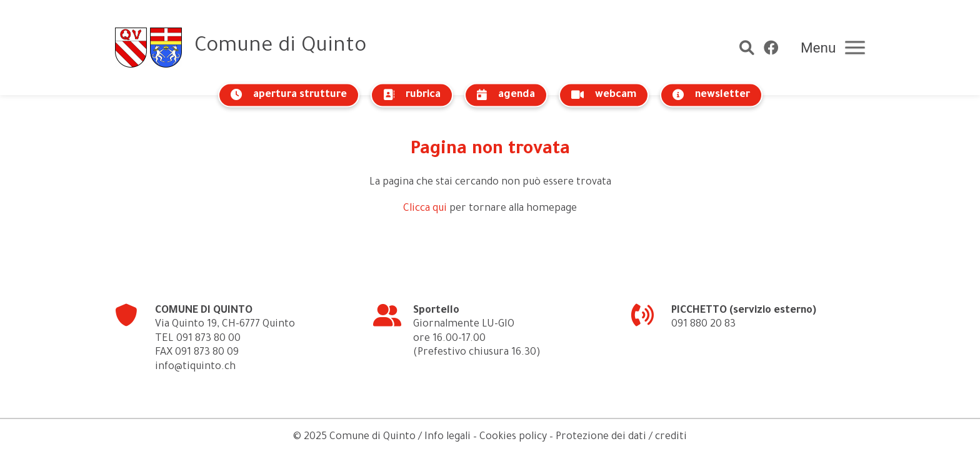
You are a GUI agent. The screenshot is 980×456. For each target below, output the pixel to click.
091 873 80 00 (208, 339)
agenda (506, 95)
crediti (671, 437)
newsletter (711, 95)
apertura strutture (289, 95)
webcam (604, 95)
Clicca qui (425, 209)
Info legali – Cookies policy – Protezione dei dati (535, 437)
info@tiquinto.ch (195, 367)
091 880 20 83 (703, 325)
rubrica (412, 95)
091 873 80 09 (207, 353)
